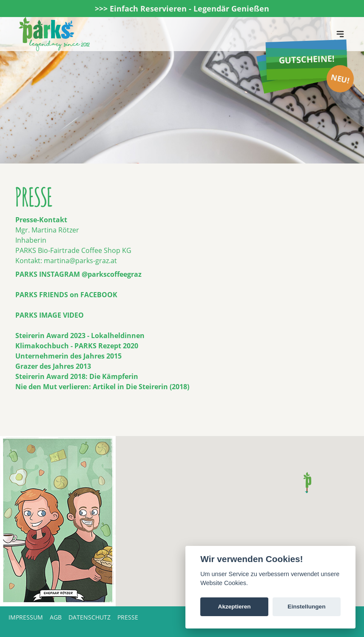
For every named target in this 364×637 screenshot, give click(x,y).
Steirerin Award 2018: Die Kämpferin (77, 376)
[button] (307, 482)
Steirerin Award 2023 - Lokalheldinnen (80, 336)
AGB (56, 617)
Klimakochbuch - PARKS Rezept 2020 (77, 346)
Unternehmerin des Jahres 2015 (68, 356)
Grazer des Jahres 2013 (53, 366)
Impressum (26, 617)
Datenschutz (90, 617)
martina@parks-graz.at (80, 261)
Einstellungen (306, 607)
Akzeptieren (235, 607)
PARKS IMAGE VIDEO (50, 315)
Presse (128, 617)
